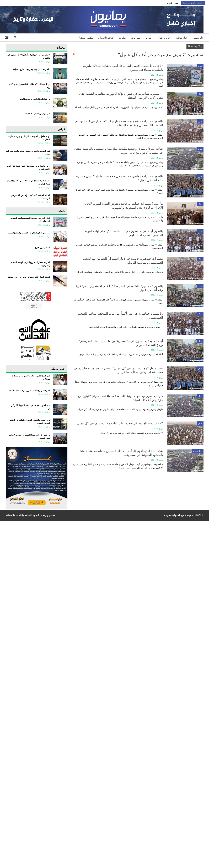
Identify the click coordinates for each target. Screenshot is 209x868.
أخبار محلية (182, 38)
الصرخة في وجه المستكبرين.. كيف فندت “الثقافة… (28, 391)
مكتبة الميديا (86, 38)
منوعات (136, 38)
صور (200, 121)
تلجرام (170, 3)
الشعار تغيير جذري (42, 248)
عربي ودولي (164, 38)
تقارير (148, 38)
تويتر (177, 3)
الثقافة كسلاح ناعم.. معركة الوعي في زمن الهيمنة (29, 277)
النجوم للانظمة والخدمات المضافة (22, 515)
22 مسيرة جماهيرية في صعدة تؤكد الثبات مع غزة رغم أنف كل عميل (120, 423)
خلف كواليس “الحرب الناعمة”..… (36, 114)
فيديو (200, 66)
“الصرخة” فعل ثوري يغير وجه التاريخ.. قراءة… (31, 69)
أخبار (200, 94)
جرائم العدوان (106, 38)
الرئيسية (198, 38)
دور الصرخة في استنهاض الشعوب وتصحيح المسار (29, 233)
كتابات (122, 38)
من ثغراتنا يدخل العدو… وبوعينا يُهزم (35, 99)
